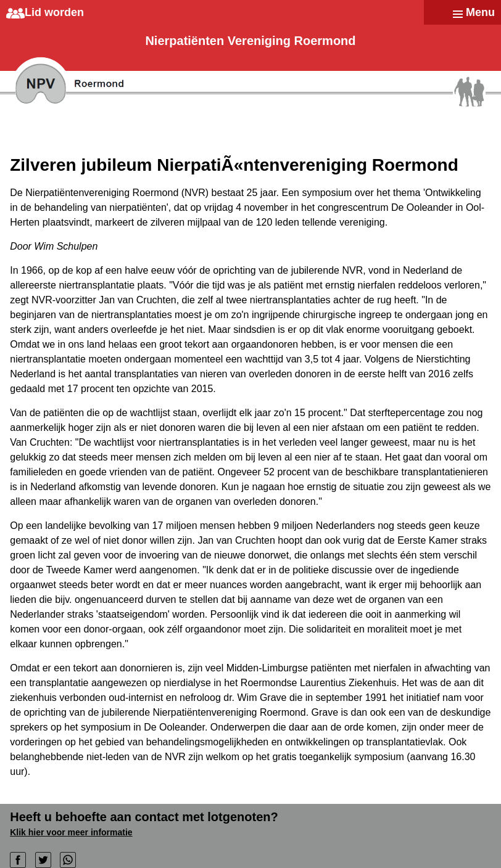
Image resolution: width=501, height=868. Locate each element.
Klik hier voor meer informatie (71, 832)
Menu (480, 12)
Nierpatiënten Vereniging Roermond (250, 41)
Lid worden (54, 12)
